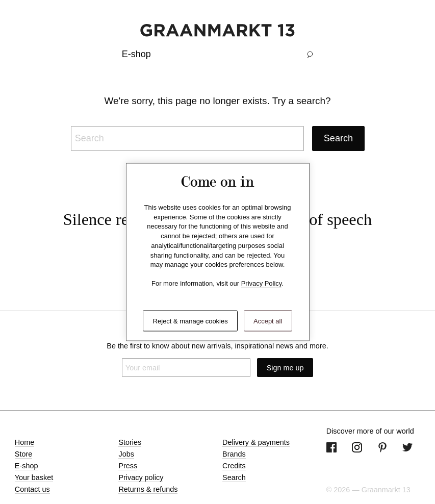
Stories (130, 442)
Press (128, 466)
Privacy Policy (262, 283)
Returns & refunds (148, 489)
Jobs (126, 454)
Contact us (32, 489)
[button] (310, 54)
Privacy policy (141, 477)
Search (234, 477)
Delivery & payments (256, 442)
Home (24, 442)
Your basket (34, 477)
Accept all (268, 321)
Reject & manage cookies (190, 321)
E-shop (27, 466)
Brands (234, 454)
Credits (234, 466)
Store (23, 454)
